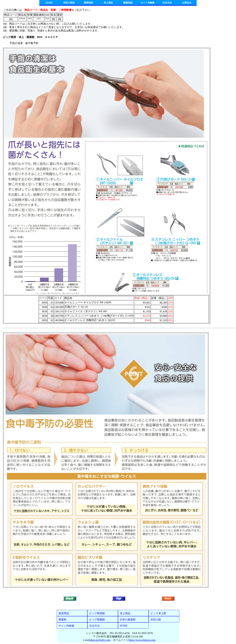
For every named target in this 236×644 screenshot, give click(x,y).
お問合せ (187, 3)
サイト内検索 (147, 3)
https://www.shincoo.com (142, 640)
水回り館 (156, 620)
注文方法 (167, 3)
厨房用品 (88, 3)
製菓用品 (128, 3)
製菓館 (62, 620)
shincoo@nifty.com (100, 640)
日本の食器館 (128, 620)
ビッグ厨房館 (97, 613)
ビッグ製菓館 (97, 620)
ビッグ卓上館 (158, 613)
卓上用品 (108, 3)
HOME (49, 3)
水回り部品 (69, 3)
